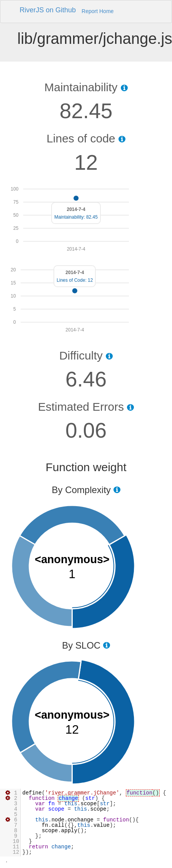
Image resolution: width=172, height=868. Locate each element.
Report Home (98, 11)
